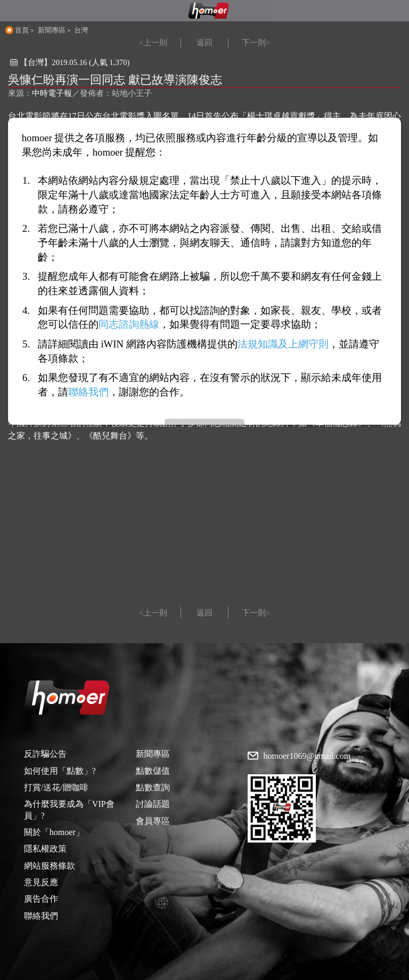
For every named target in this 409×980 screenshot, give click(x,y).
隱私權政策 (45, 849)
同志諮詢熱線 (129, 324)
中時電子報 (52, 93)
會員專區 (153, 821)
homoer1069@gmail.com (307, 756)
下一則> (256, 43)
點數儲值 (153, 771)
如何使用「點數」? (60, 771)
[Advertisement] (204, 528)
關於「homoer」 (54, 832)
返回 (204, 43)
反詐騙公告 (45, 754)
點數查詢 (153, 787)
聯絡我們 (41, 916)
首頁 (22, 30)
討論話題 (153, 804)
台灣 (81, 30)
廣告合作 (41, 899)
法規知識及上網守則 (283, 344)
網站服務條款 (50, 866)
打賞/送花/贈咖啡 (56, 787)
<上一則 (153, 43)
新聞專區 (52, 30)
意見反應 (41, 882)
